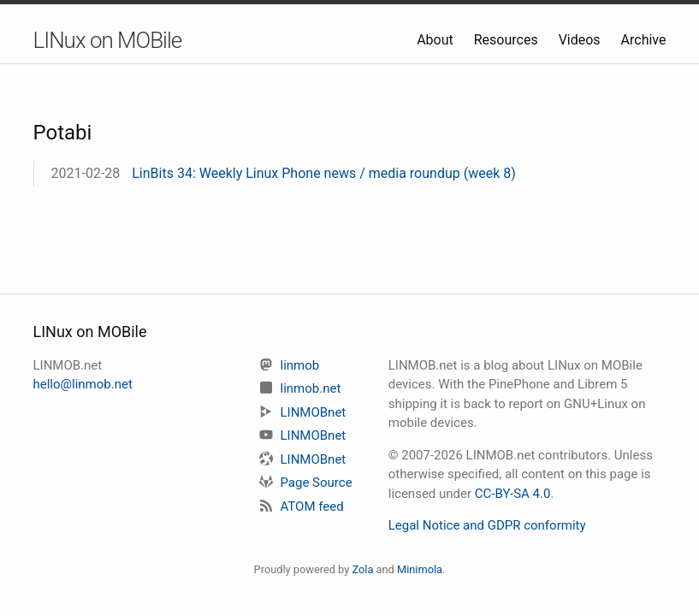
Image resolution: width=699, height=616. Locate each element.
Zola (362, 569)
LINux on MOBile (108, 40)
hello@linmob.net (83, 384)
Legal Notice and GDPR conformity (487, 525)
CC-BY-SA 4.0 (513, 494)
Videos (581, 40)
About (437, 40)
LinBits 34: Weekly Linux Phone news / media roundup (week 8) (324, 173)
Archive (644, 40)
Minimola (420, 569)
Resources (508, 40)
